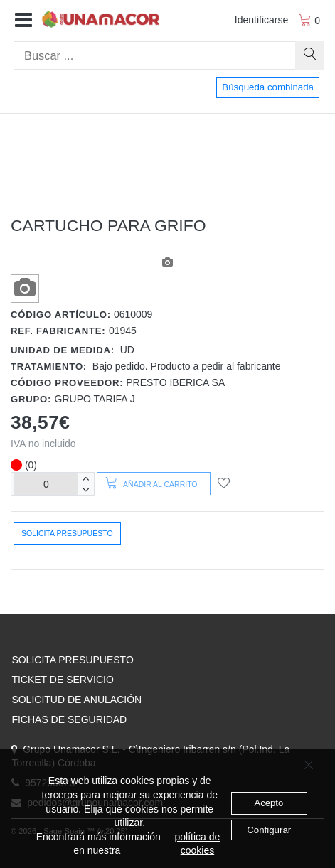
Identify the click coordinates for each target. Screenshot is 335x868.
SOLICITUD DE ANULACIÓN (76, 700)
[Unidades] (46, 484)
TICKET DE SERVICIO (62, 680)
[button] (23, 21)
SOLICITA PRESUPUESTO (72, 660)
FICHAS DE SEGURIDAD (69, 719)
